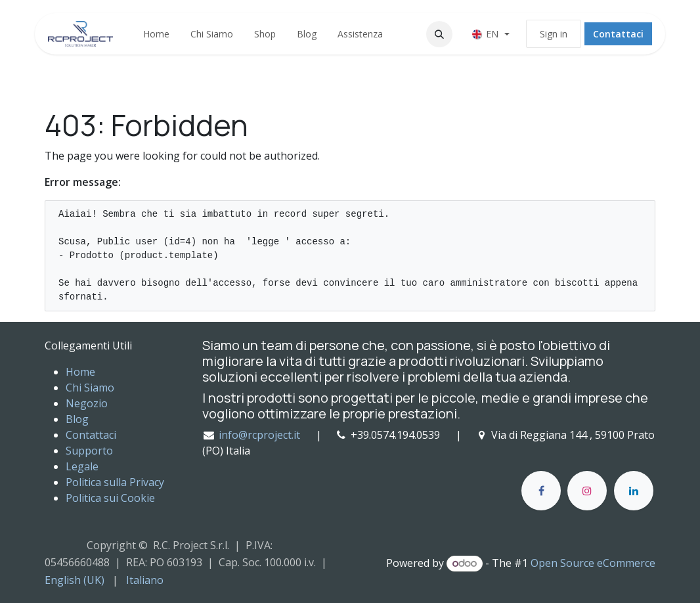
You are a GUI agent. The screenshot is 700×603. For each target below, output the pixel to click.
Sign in (554, 34)
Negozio (87, 403)
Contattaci (618, 34)
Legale (82, 466)
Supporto (89, 451)
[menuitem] (156, 34)
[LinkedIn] (634, 491)
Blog (77, 419)
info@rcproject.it (259, 435)
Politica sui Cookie (110, 498)
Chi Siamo (90, 388)
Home (80, 372)
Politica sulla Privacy (115, 482)
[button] (439, 34)
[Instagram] (587, 491)
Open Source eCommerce (593, 563)
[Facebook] (541, 491)
